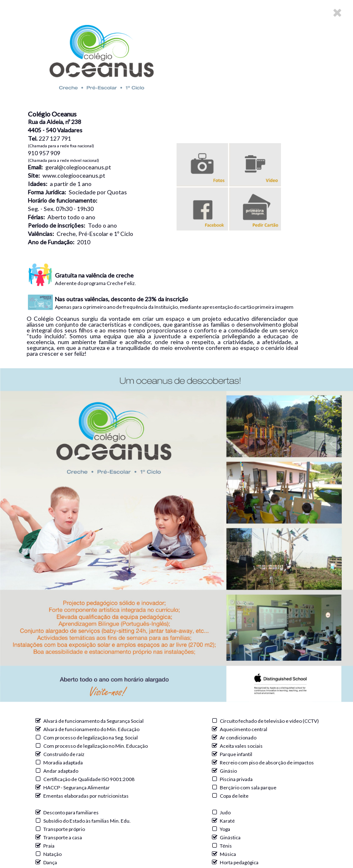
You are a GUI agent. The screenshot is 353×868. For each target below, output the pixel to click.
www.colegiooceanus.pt (74, 175)
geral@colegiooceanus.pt (78, 167)
